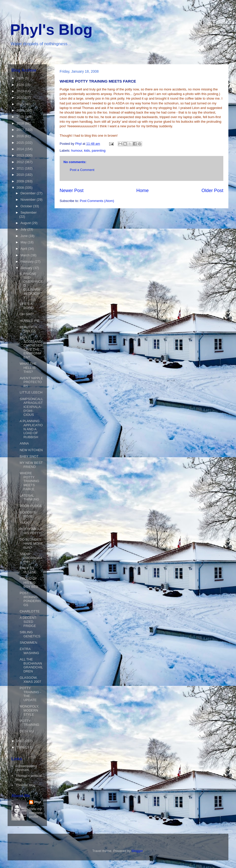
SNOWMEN (28, 643)
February (28, 262)
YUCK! (25, 523)
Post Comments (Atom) (97, 201)
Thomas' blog (25, 785)
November (29, 200)
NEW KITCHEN (31, 450)
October (27, 206)
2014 (21, 149)
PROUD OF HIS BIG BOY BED (29, 582)
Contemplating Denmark (26, 768)
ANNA (24, 443)
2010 (21, 175)
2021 (21, 104)
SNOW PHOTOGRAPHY (31, 558)
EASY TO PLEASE (28, 570)
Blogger (137, 851)
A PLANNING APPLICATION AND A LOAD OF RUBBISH (31, 429)
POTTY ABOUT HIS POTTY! (31, 531)
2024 (21, 85)
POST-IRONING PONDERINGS (30, 599)
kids (87, 151)
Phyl (38, 802)
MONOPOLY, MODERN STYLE (29, 710)
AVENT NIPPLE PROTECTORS (31, 382)
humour (77, 151)
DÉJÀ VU (27, 731)
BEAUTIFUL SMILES (29, 329)
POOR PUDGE (31, 506)
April (24, 249)
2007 (21, 741)
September (29, 212)
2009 (21, 181)
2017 (21, 130)
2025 (21, 78)
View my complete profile (36, 813)
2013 (21, 155)
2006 (21, 747)
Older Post (212, 191)
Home (142, 191)
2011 (21, 168)
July (24, 229)
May (24, 242)
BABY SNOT (29, 456)
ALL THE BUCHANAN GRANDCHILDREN (31, 665)
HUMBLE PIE (30, 321)
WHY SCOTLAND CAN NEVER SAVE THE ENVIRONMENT (31, 347)
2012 (21, 162)
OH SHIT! (27, 314)
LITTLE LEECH (31, 392)
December (29, 193)
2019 (21, 117)
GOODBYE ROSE (28, 514)
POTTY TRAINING (29, 723)
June (25, 236)
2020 (21, 110)
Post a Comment (82, 170)
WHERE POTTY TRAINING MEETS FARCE (29, 481)
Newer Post (72, 191)
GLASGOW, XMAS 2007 (30, 680)
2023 (21, 91)
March (26, 255)
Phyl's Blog (51, 30)
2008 (21, 188)
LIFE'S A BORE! (27, 306)
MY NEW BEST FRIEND (31, 465)
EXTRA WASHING (29, 651)
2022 (21, 97)
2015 (21, 143)
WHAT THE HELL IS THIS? (28, 368)
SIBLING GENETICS (30, 634)
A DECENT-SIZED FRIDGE (28, 622)
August (26, 223)
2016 (21, 136)
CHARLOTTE (30, 611)
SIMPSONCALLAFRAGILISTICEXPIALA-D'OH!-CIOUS (31, 407)
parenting (99, 151)
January (27, 268)
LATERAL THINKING (29, 498)
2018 (21, 123)
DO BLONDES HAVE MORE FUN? (31, 543)
